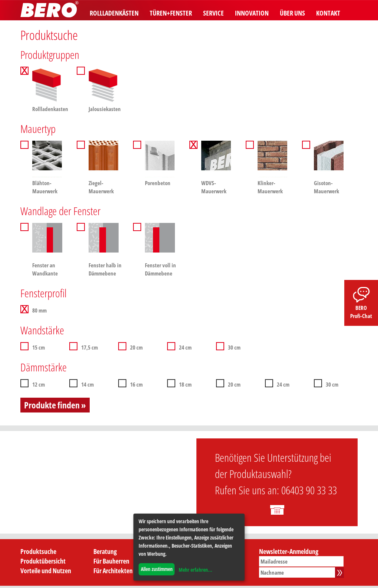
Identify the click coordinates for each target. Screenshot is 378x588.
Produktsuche (38, 551)
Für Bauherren (111, 561)
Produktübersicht (43, 561)
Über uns (292, 13)
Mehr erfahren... (195, 570)
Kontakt (328, 13)
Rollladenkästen (114, 13)
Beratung (105, 551)
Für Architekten (113, 571)
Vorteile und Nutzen (46, 571)
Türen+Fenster (171, 13)
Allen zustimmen (157, 569)
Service (213, 13)
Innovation (252, 13)
